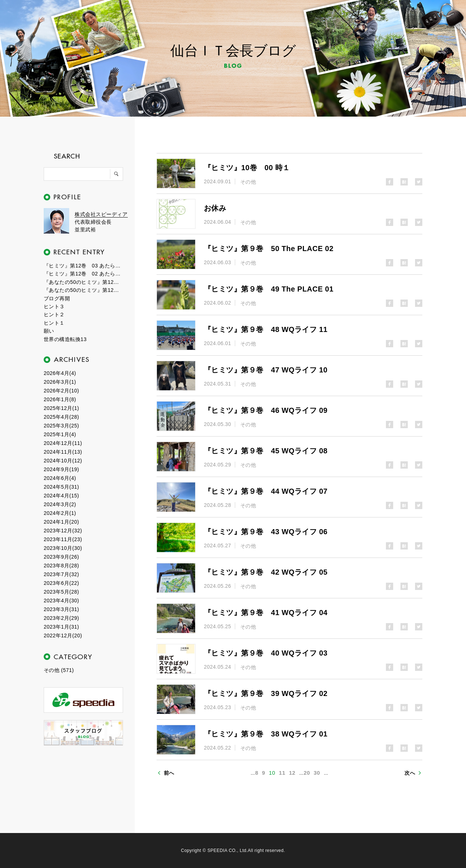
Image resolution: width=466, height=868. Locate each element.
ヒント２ (54, 314)
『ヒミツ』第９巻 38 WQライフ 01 (266, 734)
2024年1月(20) (61, 522)
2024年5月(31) (61, 487)
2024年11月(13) (63, 452)
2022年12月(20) (63, 636)
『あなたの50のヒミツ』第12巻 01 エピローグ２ (84, 282)
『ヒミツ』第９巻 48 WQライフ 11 (266, 329)
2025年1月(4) (60, 434)
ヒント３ (54, 306)
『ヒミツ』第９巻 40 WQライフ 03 (266, 653)
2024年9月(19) (61, 469)
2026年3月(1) (60, 382)
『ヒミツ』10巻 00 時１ (247, 168)
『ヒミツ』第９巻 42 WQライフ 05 (266, 572)
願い (49, 331)
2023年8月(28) (61, 566)
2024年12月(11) (63, 443)
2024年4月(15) (61, 496)
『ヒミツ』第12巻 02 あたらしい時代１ (84, 274)
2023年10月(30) (63, 548)
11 (282, 773)
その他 (248, 182)
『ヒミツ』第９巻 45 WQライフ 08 (266, 451)
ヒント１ (54, 323)
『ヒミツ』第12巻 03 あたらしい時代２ (84, 266)
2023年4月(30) (61, 601)
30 (317, 773)
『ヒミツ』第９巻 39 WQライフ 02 (266, 693)
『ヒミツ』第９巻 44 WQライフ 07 (266, 491)
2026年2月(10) (61, 391)
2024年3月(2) (60, 504)
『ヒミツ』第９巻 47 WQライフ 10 (266, 370)
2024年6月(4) (60, 478)
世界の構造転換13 (65, 339)
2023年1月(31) (61, 627)
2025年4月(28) (61, 417)
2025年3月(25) (61, 426)
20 (307, 773)
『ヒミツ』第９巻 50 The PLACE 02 (269, 249)
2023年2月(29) (61, 618)
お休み (215, 208)
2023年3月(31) (61, 609)
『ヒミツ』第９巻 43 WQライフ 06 (266, 532)
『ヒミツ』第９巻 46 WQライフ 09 (266, 410)
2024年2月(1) (60, 513)
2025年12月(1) (61, 408)
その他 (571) (59, 670)
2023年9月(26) (61, 557)
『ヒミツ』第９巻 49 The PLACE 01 (269, 289)
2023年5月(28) (61, 592)
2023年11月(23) (63, 539)
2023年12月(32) (63, 531)
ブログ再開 (57, 298)
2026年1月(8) (60, 399)
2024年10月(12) (63, 461)
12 (292, 773)
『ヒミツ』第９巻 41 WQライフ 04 (266, 613)
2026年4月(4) (60, 373)
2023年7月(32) (61, 574)
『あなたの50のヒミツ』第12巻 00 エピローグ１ (84, 290)
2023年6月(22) (61, 583)
